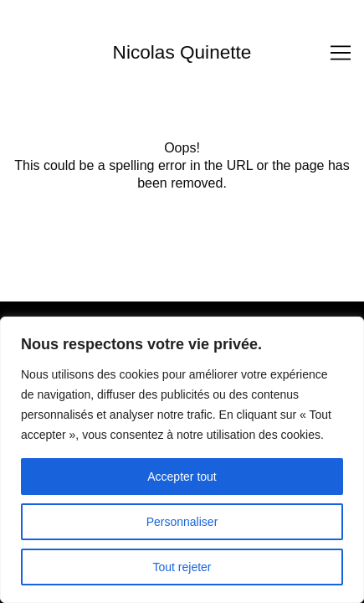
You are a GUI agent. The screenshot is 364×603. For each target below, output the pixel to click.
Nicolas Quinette (182, 52)
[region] (182, 460)
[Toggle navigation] (341, 53)
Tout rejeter (182, 567)
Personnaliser (182, 522)
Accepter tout (182, 477)
